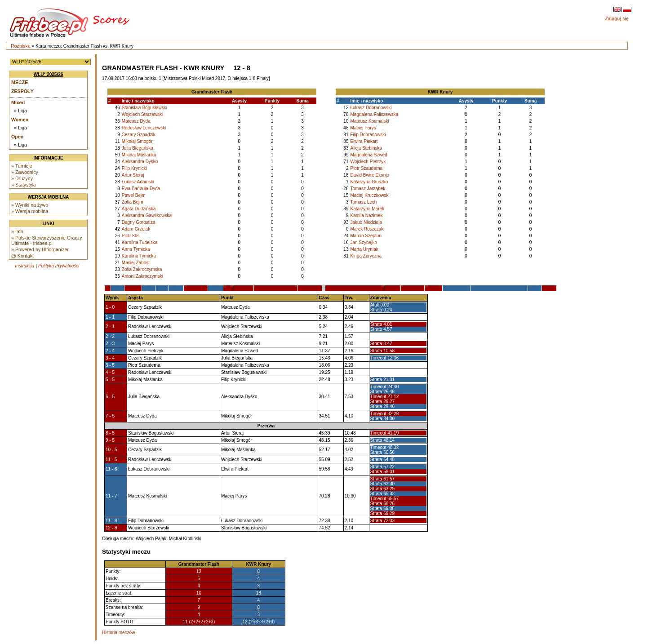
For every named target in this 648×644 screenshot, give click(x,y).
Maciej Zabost (136, 263)
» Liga (20, 111)
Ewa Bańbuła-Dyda (141, 189)
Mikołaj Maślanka (139, 155)
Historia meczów (118, 633)
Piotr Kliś (131, 236)
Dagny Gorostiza (138, 222)
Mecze (20, 82)
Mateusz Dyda (136, 121)
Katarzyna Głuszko (369, 182)
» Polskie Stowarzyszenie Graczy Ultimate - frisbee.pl (47, 240)
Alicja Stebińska (366, 148)
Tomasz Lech (363, 202)
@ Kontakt (22, 256)
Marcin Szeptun (366, 236)
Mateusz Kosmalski (369, 121)
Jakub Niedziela (366, 222)
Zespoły (22, 91)
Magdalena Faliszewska (374, 114)
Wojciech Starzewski (142, 114)
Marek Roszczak (367, 229)
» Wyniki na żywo (30, 205)
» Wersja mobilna (30, 211)
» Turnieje (22, 166)
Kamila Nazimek (366, 215)
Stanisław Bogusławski (144, 108)
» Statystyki (23, 185)
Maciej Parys (363, 128)
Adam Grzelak (136, 229)
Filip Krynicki (134, 168)
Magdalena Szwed (368, 155)
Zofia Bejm (133, 202)
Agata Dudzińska (139, 209)
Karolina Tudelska (140, 242)
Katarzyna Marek (367, 209)
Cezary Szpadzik (139, 135)
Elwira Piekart (364, 141)
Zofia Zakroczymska (142, 269)
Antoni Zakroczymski (142, 276)
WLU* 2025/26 (49, 74)
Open (17, 137)
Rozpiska (21, 46)
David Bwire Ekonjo (370, 175)
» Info (17, 231)
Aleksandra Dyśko (140, 162)
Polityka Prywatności (59, 266)
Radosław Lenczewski (144, 128)
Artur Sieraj (133, 175)
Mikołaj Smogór (137, 141)
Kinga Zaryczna (366, 256)
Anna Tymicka (136, 249)
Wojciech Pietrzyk (368, 162)
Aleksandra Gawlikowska (147, 215)
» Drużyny (22, 178)
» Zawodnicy (25, 172)
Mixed (18, 102)
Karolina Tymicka (139, 256)
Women (20, 120)
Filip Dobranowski (368, 135)
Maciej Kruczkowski (370, 195)
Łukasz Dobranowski (371, 108)
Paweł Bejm (134, 195)
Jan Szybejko (363, 242)
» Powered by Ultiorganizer (40, 249)
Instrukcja (24, 266)
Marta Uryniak (364, 249)
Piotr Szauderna (366, 168)
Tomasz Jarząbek (368, 189)
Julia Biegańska (138, 148)
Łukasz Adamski (138, 182)
